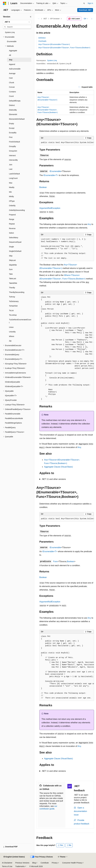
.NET (45, 19)
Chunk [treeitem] (11, 83)
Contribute (45, 863)
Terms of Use (7, 866)
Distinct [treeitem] (12, 105)
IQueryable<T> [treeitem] (11, 396)
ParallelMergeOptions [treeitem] (13, 423)
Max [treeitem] (11, 183)
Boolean (43, 187)
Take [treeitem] (11, 274)
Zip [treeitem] (10, 341)
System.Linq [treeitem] (10, 32)
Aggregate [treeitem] (13, 51)
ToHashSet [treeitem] (13, 306)
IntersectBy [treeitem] (13, 160)
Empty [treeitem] (11, 124)
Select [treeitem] (11, 233)
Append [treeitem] (12, 64)
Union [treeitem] (11, 327)
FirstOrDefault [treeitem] (14, 142)
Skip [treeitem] (11, 256)
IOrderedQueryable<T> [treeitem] (14, 386)
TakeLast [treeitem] (12, 279)
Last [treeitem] (11, 169)
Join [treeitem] (11, 165)
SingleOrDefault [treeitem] (15, 251)
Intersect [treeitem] (12, 155)
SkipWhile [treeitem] (13, 265)
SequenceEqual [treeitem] (15, 242)
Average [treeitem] (12, 73)
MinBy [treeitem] (11, 196)
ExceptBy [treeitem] (13, 133)
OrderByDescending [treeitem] (17, 210)
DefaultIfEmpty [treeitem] (15, 101)
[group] (67, 143)
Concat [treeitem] (12, 87)
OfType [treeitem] (12, 201)
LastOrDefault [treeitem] (14, 174)
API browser (55, 19)
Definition (42, 38)
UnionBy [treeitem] (12, 332)
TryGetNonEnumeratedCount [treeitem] (20, 321)
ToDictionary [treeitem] (14, 301)
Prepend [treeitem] (12, 215)
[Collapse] (31, 17)
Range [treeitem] (12, 219)
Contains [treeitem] (12, 92)
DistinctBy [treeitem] (13, 110)
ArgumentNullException (50, 208)
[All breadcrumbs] (39, 19)
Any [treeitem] (11, 60)
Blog (34, 863)
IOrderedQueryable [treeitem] (12, 382)
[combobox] (17, 22)
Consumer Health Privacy (72, 863)
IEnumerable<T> (51, 175)
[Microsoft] (5, 3)
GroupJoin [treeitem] (13, 151)
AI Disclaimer (7, 863)
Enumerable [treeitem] (12, 41)
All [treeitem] (10, 55)
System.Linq (52, 60)
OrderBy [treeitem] (12, 206)
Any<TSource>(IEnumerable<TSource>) (54, 44)
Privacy (55, 863)
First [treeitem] (11, 137)
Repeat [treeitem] (12, 224)
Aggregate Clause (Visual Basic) (58, 467)
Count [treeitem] (11, 96)
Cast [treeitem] (11, 78)
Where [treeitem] (12, 336)
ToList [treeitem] (11, 310)
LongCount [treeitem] (13, 178)
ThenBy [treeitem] (12, 288)
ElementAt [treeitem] (13, 114)
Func (55, 561)
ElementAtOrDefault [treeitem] (17, 119)
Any (89, 224)
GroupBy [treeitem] (12, 146)
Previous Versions (22, 863)
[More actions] (92, 19)
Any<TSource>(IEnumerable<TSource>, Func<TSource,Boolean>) (64, 48)
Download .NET (85, 10)
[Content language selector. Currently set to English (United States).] (14, 857)
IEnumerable (55, 171)
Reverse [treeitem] (12, 228)
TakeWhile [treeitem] (13, 283)
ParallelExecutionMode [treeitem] (14, 418)
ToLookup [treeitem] (13, 315)
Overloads (42, 41)
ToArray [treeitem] (12, 297)
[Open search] (84, 3)
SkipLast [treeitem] (12, 260)
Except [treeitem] (12, 128)
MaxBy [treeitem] (12, 187)
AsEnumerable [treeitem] (15, 69)
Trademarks (20, 866)
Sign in (90, 3)
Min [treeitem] (10, 192)
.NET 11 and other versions (54, 479)
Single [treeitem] (11, 247)
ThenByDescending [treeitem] (17, 292)
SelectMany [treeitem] (14, 238)
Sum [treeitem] (11, 269)
